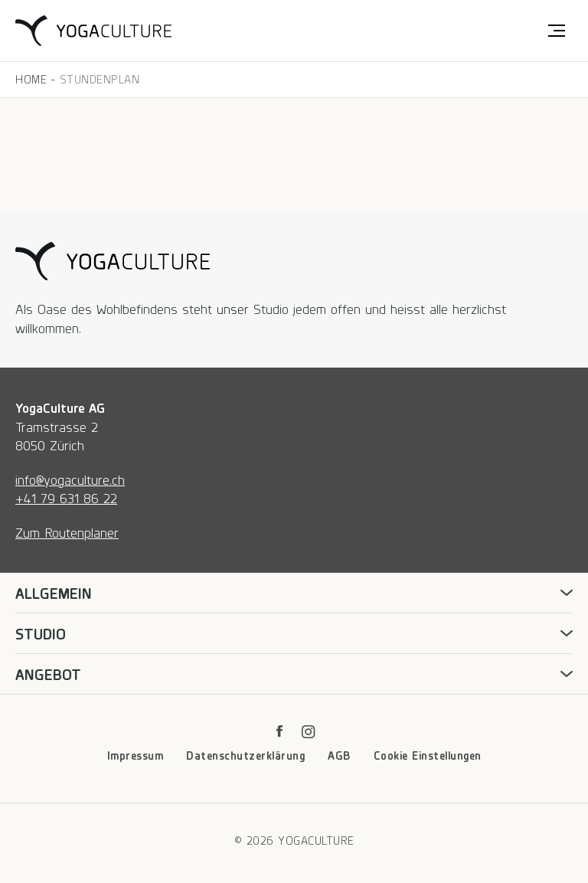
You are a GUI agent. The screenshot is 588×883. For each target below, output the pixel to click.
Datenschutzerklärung (245, 755)
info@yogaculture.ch (70, 479)
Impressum (136, 755)
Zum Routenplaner (67, 532)
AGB (339, 755)
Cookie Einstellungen (428, 755)
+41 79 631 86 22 (66, 497)
